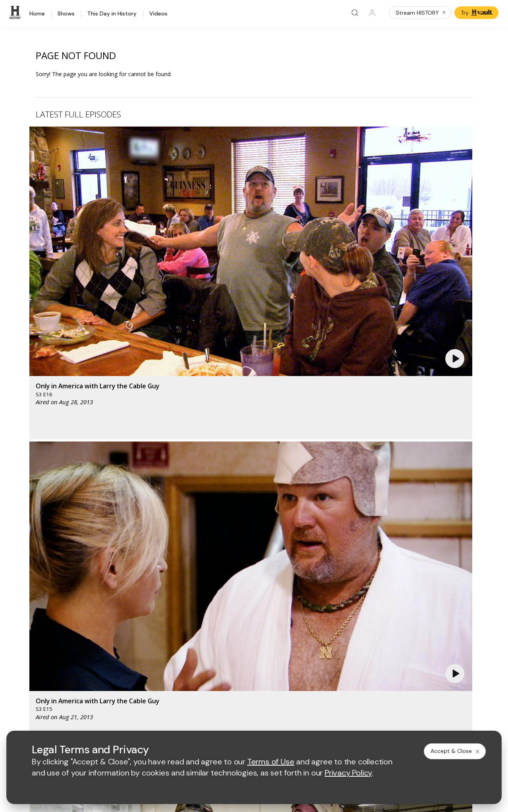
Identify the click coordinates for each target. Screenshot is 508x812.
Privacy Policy (198, 720)
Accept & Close (456, 751)
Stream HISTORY (421, 13)
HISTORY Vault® (32, 605)
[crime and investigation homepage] (254, 583)
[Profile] (372, 13)
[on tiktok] (100, 698)
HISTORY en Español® (40, 636)
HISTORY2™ (27, 626)
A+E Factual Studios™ (166, 633)
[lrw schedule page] (294, 583)
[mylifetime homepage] (203, 560)
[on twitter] (37, 698)
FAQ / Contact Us (33, 677)
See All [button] (454, 431)
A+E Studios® (156, 646)
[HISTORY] (16, 13)
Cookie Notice (292, 720)
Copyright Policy (245, 720)
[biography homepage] (184, 583)
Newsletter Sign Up (36, 657)
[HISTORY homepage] (28, 566)
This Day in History (112, 14)
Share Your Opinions (38, 667)
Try (477, 13)
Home (37, 14)
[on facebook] (16, 698)
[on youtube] (58, 698)
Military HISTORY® (35, 646)
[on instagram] (79, 698)
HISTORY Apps (31, 615)
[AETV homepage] (152, 560)
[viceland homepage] (334, 560)
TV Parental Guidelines (293, 646)
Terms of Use (156, 720)
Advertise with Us (161, 620)
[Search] (355, 13)
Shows (66, 14)
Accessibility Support (291, 633)
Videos (158, 14)
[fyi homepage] (290, 560)
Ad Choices (332, 720)
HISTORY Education (37, 595)
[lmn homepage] (253, 560)
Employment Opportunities (297, 620)
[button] (161, 189)
